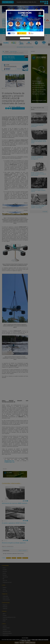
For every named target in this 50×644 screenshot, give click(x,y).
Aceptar (17, 643)
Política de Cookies (26, 641)
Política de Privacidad (43, 640)
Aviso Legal (35, 640)
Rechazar (22, 643)
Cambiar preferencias (30, 643)
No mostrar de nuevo (25, 38)
